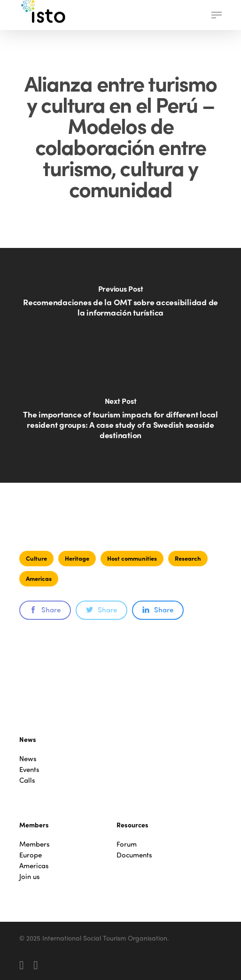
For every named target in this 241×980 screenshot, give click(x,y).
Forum (127, 844)
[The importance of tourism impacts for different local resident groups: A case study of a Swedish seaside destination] (120, 424)
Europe (31, 855)
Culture (36, 558)
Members (35, 844)
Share (45, 610)
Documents (134, 855)
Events (29, 769)
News (28, 759)
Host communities (132, 558)
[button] (217, 15)
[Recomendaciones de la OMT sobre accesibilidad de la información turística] (120, 307)
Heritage (77, 558)
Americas (39, 578)
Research (188, 558)
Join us (30, 876)
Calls (27, 780)
